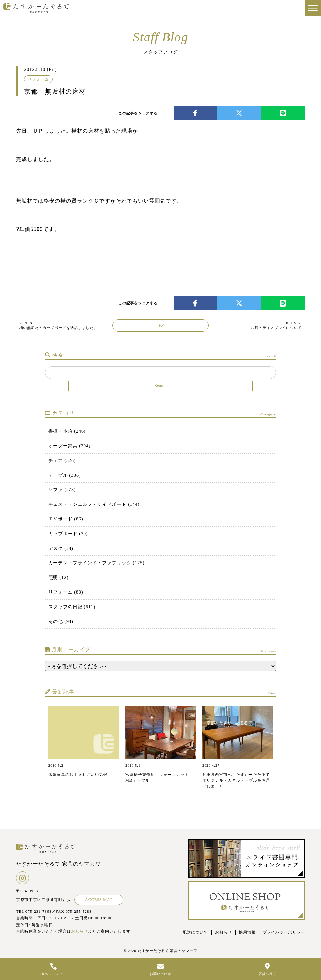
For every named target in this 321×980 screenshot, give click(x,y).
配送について (195, 932)
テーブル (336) (65, 475)
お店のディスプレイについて (276, 325)
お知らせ (80, 931)
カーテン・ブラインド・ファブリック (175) (96, 563)
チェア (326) (62, 461)
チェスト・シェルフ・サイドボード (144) (94, 504)
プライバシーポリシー (284, 932)
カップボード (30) (68, 534)
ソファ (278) (62, 490)
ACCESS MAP (99, 900)
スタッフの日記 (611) (72, 607)
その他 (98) (61, 621)
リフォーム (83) (66, 592)
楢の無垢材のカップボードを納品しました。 (58, 325)
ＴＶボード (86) (66, 519)
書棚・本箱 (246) (67, 431)
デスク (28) (61, 548)
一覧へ (160, 325)
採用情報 (247, 932)
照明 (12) (58, 577)
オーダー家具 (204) (69, 446)
